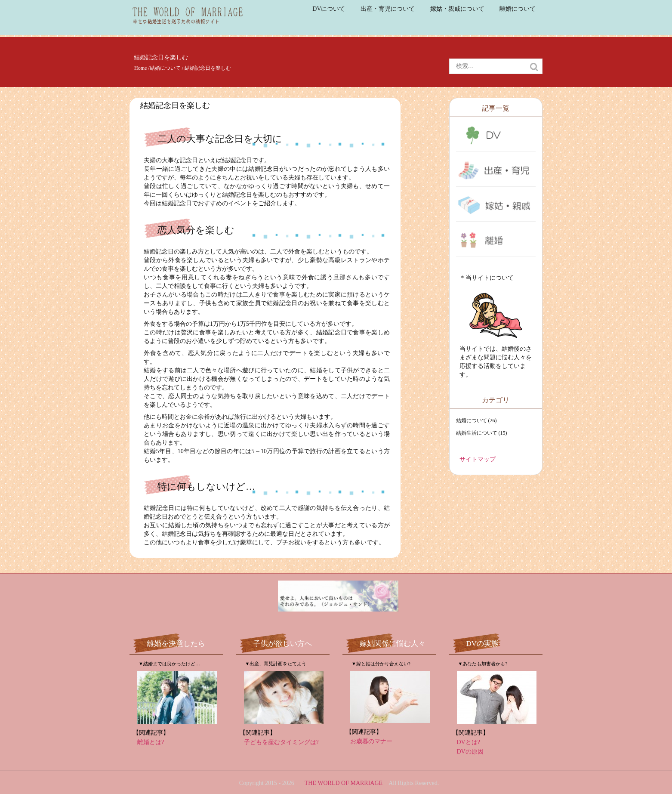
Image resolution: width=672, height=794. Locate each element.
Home (140, 68)
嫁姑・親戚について (457, 9)
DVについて (329, 9)
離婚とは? (151, 742)
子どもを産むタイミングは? (281, 742)
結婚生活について (477, 433)
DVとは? (469, 742)
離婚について (518, 9)
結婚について (165, 68)
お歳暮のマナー (371, 741)
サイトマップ (478, 459)
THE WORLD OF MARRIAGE (344, 783)
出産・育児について (388, 9)
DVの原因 (470, 752)
